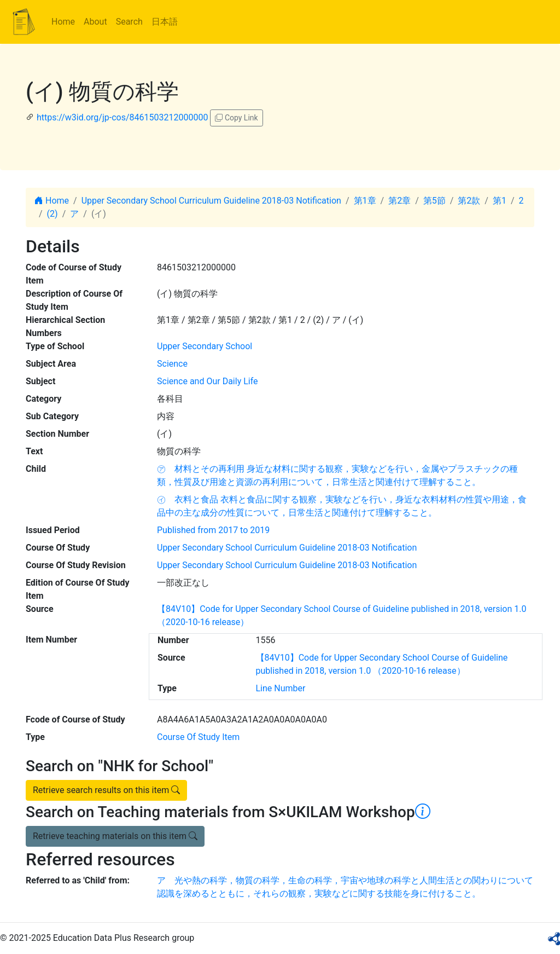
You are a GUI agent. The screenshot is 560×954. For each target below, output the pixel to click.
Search (129, 22)
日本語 (165, 22)
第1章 (365, 201)
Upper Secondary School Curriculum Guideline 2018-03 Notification (211, 201)
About (95, 22)
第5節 (434, 201)
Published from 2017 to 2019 (213, 530)
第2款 (469, 201)
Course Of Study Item (198, 737)
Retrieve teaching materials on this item (115, 836)
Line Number (281, 688)
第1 (500, 201)
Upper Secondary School (205, 346)
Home (63, 22)
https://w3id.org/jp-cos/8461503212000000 (122, 117)
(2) (52, 214)
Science (172, 364)
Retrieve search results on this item (106, 790)
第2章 (399, 201)
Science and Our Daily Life (208, 381)
